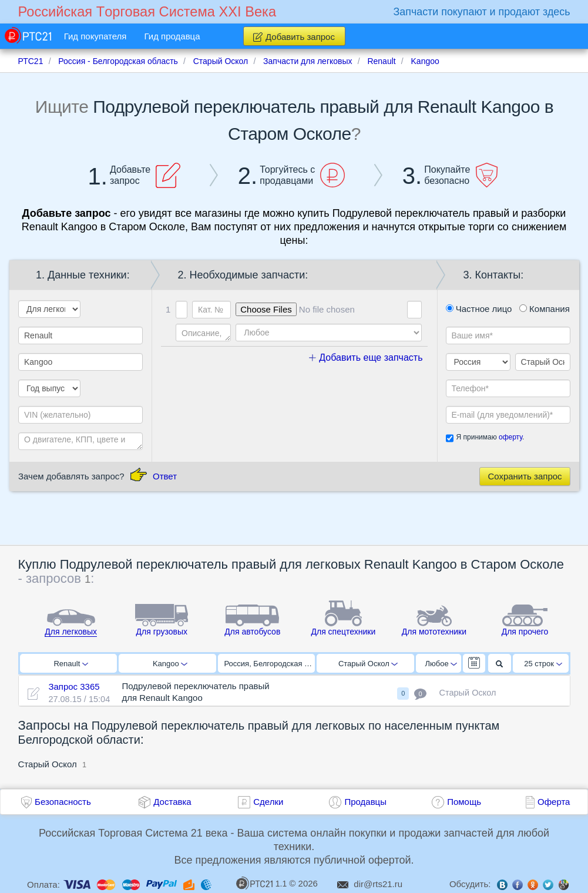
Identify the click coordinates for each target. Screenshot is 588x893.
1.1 (261, 883)
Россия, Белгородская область (270, 664)
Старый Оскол (368, 664)
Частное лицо (479, 309)
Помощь (464, 802)
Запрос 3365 (74, 686)
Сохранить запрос (525, 476)
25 (543, 664)
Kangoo (170, 664)
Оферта (554, 802)
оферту (510, 437)
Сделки (268, 802)
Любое (441, 664)
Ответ (165, 476)
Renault (71, 664)
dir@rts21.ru (378, 884)
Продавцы (365, 802)
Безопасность (63, 802)
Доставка (172, 802)
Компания (545, 309)
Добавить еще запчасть (366, 357)
